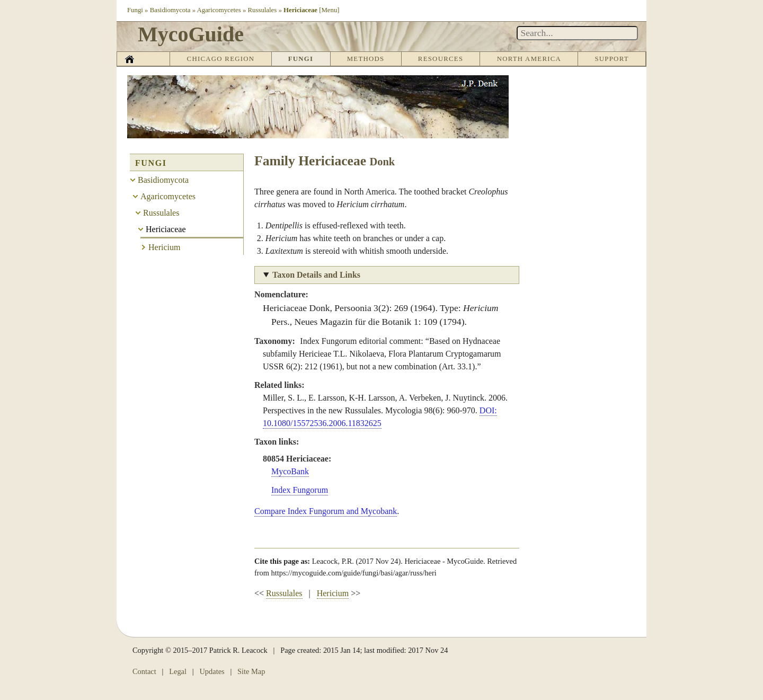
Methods (366, 59)
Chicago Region (221, 59)
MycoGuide (191, 34)
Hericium (333, 593)
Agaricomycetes (219, 10)
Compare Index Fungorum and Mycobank (326, 511)
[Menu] (329, 10)
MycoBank (290, 471)
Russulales (263, 10)
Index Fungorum (300, 490)
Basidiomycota (170, 10)
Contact (144, 671)
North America (529, 59)
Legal (178, 671)
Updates (212, 671)
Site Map (251, 671)
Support (611, 59)
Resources (441, 59)
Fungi (135, 10)
